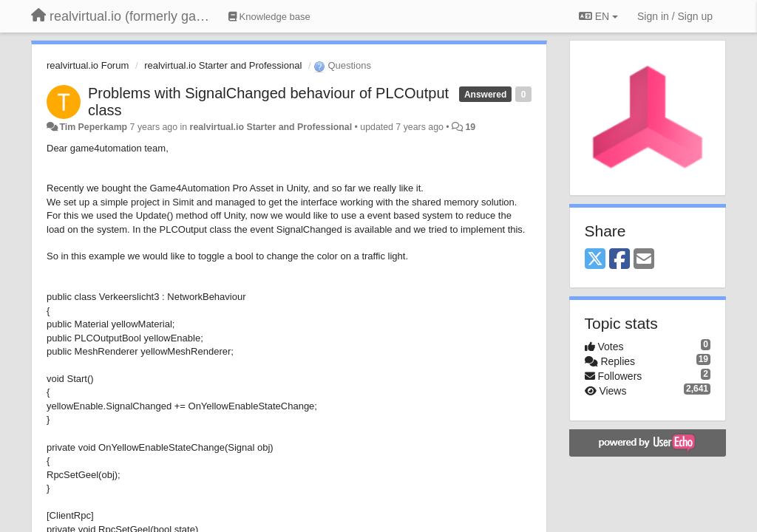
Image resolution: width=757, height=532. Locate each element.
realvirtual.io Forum (88, 65)
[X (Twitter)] (595, 260)
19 (471, 127)
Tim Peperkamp (93, 127)
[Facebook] (619, 260)
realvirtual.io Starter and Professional (223, 65)
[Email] (644, 260)
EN (598, 16)
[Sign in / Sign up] (675, 16)
